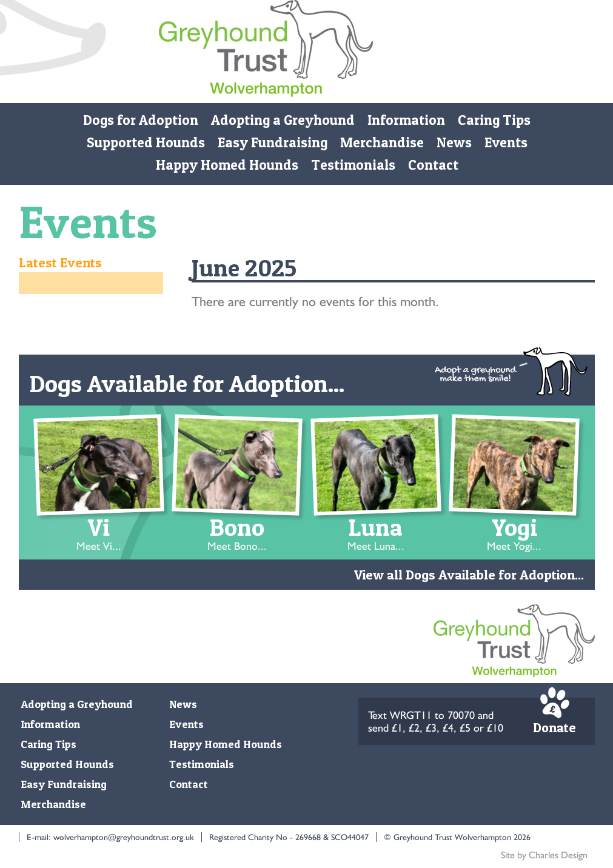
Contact (433, 165)
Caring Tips (494, 120)
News (454, 142)
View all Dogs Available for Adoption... (469, 575)
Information (406, 120)
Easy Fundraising (272, 142)
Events (505, 142)
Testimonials (353, 165)
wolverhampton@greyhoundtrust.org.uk (124, 837)
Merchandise (381, 142)
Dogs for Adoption (141, 120)
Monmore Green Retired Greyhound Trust (266, 52)
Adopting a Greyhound (283, 120)
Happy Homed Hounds (226, 165)
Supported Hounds (145, 142)
